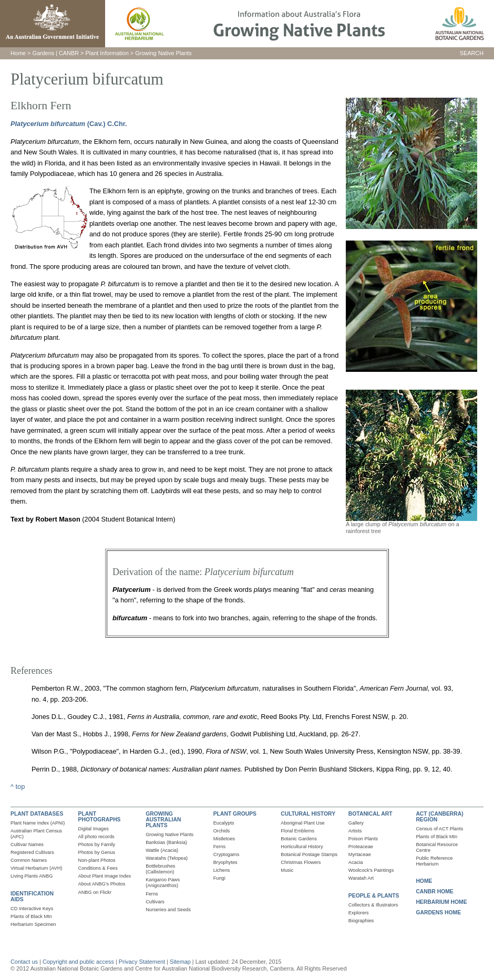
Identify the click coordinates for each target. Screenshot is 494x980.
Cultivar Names (27, 845)
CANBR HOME (434, 892)
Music (287, 870)
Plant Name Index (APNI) (38, 823)
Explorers (359, 913)
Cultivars (155, 902)
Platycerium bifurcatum (48, 124)
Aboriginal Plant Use (302, 823)
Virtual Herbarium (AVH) (36, 868)
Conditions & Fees (98, 868)
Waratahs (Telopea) (167, 858)
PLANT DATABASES (37, 814)
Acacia (356, 862)
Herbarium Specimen (33, 924)
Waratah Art (361, 878)
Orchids (222, 831)
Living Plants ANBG (32, 876)
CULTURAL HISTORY (308, 814)
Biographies (361, 921)
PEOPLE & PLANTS (374, 896)
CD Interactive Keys (32, 909)
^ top (18, 786)
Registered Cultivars (32, 852)
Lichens (222, 870)
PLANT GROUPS (235, 814)
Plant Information (107, 53)
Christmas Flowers (301, 862)
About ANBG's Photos (102, 884)
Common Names (29, 860)
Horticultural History (302, 847)
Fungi (219, 878)
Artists (355, 831)
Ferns (152, 894)
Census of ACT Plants (439, 829)
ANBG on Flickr (95, 892)
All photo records (96, 837)
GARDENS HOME (438, 913)
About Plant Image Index (105, 876)
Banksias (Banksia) (166, 842)
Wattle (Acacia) (162, 850)
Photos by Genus (97, 852)
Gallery (356, 823)
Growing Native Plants (163, 53)
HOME (424, 881)
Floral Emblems (297, 831)
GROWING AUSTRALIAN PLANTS (163, 820)
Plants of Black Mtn (31, 916)
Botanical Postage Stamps (309, 854)
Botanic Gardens (299, 839)
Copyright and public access (78, 962)
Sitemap (180, 962)
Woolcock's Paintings (371, 870)
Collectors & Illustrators (373, 905)
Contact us (24, 962)
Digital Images (94, 829)
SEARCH (472, 53)
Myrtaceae (360, 854)
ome (20, 53)
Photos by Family (97, 845)
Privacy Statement (143, 962)
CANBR (69, 53)
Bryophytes (225, 862)
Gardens (43, 53)
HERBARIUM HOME (441, 902)
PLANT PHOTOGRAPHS (100, 817)
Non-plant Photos (97, 860)
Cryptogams (227, 854)
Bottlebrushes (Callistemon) (160, 869)
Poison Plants (363, 839)
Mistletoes (224, 839)
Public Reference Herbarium (434, 861)
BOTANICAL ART (370, 814)
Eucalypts (224, 823)
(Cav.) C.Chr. (106, 124)
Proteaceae (361, 847)
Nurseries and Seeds (168, 910)
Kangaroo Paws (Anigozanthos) (163, 883)
